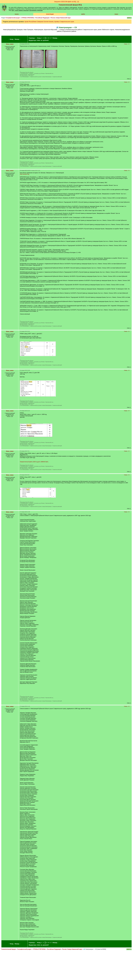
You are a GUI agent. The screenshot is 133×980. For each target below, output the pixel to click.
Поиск (116, 14)
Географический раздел (13, 18)
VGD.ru (17, 14)
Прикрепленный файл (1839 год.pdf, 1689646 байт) (34, 462)
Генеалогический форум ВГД (70, 5)
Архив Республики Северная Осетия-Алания (39, 22)
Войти (83, 14)
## (129, 44)
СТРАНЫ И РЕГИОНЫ (28, 18)
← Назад (11, 39)
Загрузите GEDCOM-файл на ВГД (65, 2)
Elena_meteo (10, 44)
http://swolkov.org (24, 174)
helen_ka (40, 40)
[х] (78, 2)
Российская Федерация (42, 18)
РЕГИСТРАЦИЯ (50, 14)
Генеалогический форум (9, 949)
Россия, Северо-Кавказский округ (61, 18)
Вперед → (18, 39)
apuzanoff (46, 40)
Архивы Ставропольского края (64, 22)
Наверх (126, 44)
